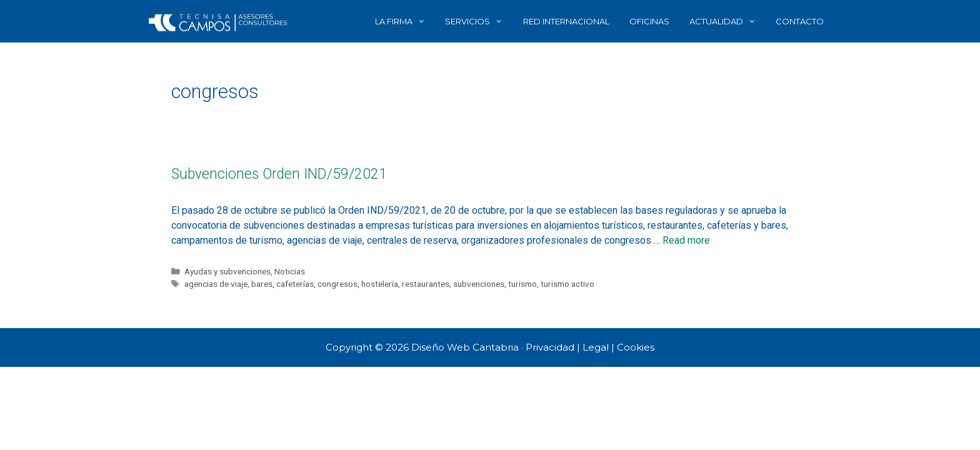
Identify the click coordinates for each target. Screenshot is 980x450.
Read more (686, 240)
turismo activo (567, 284)
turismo (522, 284)
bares (262, 284)
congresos (337, 284)
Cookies (636, 347)
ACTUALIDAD (727, 21)
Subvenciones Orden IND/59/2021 (279, 174)
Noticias (290, 271)
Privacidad (550, 347)
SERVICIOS (479, 21)
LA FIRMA (405, 21)
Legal (596, 347)
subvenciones (479, 284)
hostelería (380, 284)
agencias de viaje (216, 284)
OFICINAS (649, 21)
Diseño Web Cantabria (466, 347)
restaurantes (426, 284)
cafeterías (295, 284)
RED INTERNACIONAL (566, 21)
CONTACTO (800, 21)
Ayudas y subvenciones (227, 271)
